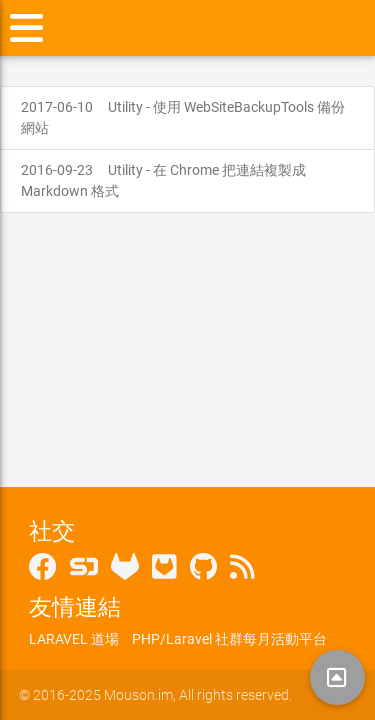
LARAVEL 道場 (74, 639)
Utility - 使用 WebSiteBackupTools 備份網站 (183, 117)
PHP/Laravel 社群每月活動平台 (229, 639)
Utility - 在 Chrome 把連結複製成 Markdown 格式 (163, 180)
